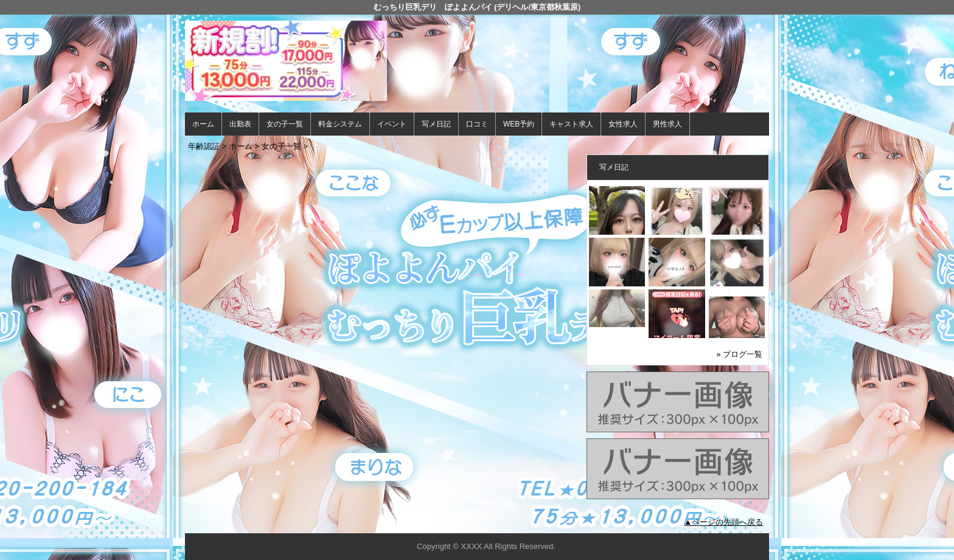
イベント (392, 124)
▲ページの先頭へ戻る (723, 522)
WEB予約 (519, 124)
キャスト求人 (571, 124)
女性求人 (623, 124)
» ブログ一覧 (739, 354)
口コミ (477, 124)
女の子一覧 (285, 124)
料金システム (340, 124)
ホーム (203, 124)
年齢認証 (204, 146)
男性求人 (667, 124)
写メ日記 (436, 124)
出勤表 (240, 124)
